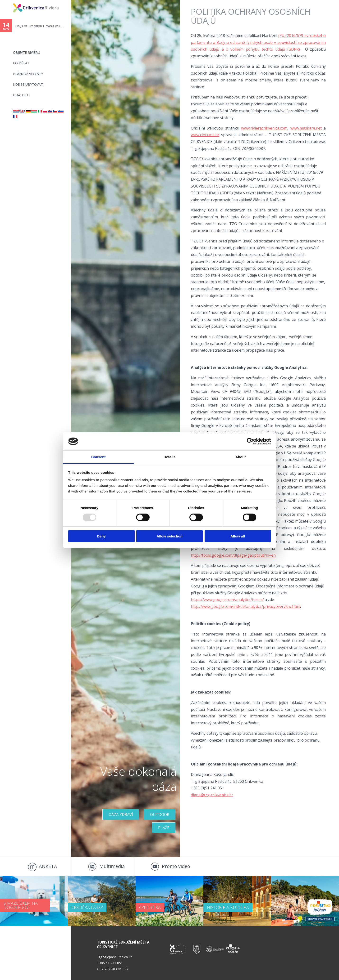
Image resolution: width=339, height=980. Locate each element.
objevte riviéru (27, 52)
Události (21, 95)
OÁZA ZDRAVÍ (121, 814)
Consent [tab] (98, 457)
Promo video (176, 866)
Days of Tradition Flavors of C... (39, 26)
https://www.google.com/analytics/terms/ (227, 600)
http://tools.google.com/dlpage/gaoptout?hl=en (233, 555)
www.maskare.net (306, 128)
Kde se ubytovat (28, 84)
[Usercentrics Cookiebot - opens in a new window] (250, 441)
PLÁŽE (164, 828)
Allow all (238, 536)
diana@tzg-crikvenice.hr (212, 795)
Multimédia (112, 866)
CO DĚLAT (21, 63)
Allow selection (169, 536)
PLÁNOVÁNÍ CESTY (28, 74)
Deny (101, 536)
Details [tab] (169, 457)
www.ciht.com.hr (205, 135)
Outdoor (160, 814)
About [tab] (241, 457)
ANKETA (48, 866)
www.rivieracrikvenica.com (264, 128)
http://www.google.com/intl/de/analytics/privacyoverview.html (245, 606)
